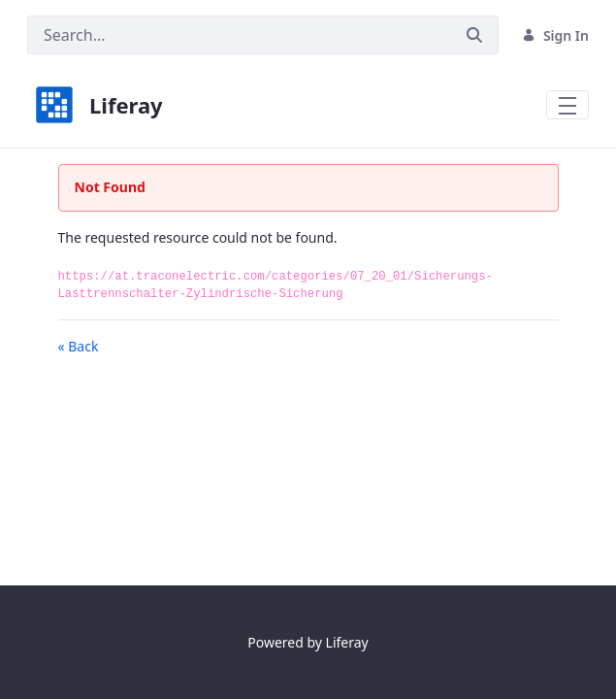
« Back (79, 346)
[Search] (239, 35)
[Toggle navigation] (567, 105)
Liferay (347, 642)
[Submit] (474, 35)
